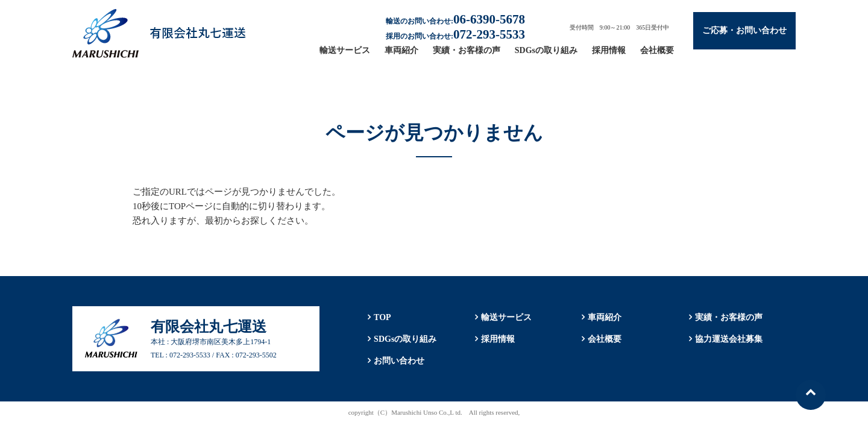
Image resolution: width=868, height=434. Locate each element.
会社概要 (657, 50)
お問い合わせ (399, 361)
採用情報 (609, 50)
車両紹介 (401, 50)
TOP (382, 317)
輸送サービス (345, 50)
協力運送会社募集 (729, 339)
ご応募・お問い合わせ (744, 30)
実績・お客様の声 (467, 50)
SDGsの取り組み (546, 50)
